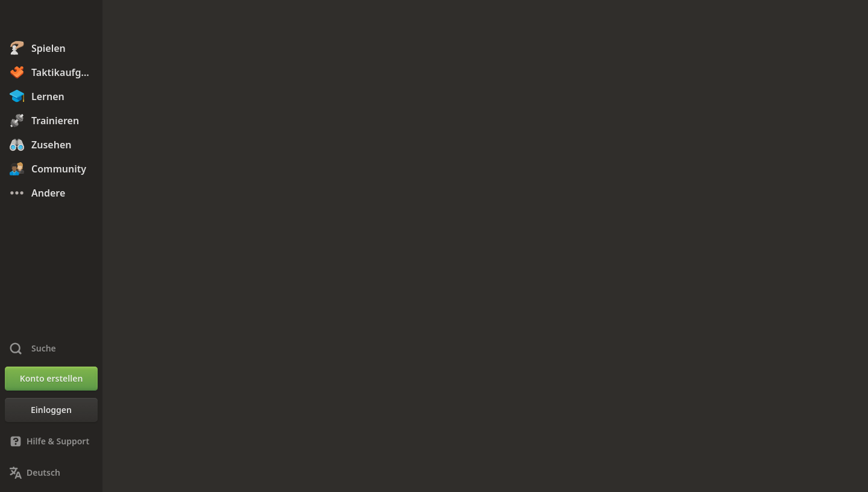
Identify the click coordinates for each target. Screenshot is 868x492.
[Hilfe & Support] (51, 441)
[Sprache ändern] (51, 473)
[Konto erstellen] (51, 379)
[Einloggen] (51, 410)
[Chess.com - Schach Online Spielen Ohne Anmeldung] (51, 20)
